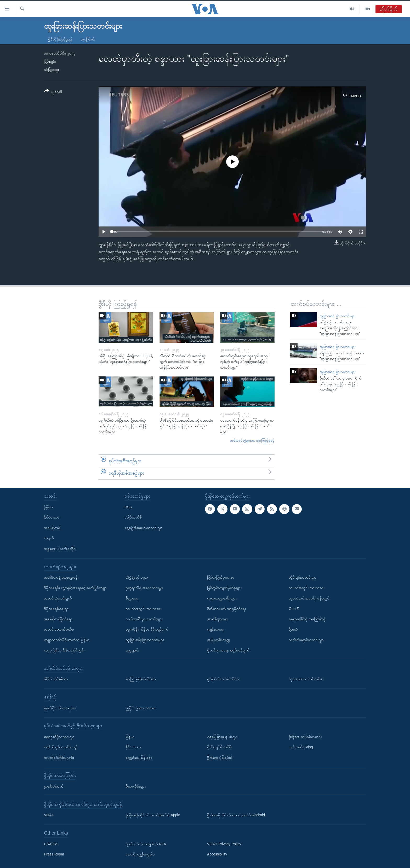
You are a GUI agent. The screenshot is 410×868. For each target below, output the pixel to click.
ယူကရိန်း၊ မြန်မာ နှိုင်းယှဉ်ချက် (147, 629)
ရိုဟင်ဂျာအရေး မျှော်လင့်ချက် (228, 650)
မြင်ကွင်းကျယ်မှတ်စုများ (224, 588)
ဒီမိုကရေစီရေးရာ (56, 608)
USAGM (51, 844)
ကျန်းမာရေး (216, 629)
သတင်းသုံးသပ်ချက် (58, 598)
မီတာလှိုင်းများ (136, 786)
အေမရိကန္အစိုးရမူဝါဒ (140, 854)
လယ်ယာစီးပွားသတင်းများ (144, 619)
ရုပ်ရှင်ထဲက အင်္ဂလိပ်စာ (224, 679)
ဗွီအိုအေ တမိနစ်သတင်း (305, 737)
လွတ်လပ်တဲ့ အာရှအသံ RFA (146, 844)
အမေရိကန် (52, 528)
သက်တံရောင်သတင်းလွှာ (306, 640)
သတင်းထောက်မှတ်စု (59, 629)
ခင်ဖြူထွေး (51, 69)
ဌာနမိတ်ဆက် (54, 786)
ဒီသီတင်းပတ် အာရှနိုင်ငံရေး (226, 608)
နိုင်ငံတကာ (52, 517)
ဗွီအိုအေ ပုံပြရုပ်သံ (220, 757)
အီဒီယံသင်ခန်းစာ (56, 679)
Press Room (54, 854)
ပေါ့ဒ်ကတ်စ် (133, 517)
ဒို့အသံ (293, 629)
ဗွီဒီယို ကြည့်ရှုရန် (60, 39)
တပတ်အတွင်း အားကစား (143, 608)
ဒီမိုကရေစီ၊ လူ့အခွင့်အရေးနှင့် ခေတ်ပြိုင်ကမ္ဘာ (75, 588)
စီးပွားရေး (132, 598)
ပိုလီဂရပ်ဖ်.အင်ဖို (219, 747)
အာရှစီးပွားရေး (218, 619)
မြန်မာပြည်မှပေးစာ (221, 577)
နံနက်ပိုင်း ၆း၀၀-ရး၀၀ (60, 708)
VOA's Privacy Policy (224, 844)
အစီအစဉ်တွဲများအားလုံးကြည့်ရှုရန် (252, 441)
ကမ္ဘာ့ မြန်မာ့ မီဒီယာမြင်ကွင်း (64, 650)
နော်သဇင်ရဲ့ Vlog (301, 747)
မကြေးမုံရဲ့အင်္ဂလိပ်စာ (141, 679)
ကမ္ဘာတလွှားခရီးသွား (222, 598)
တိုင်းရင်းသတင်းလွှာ (303, 577)
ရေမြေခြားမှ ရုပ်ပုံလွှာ (222, 737)
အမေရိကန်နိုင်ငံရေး (58, 619)
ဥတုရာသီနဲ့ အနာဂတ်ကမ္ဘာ (144, 588)
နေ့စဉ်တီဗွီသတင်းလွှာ (59, 737)
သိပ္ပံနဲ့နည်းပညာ (137, 577)
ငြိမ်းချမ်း (50, 61)
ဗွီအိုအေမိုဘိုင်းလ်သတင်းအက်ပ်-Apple (153, 815)
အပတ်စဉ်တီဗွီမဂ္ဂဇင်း (59, 757)
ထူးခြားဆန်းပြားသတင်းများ (338, 316)
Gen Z (294, 608)
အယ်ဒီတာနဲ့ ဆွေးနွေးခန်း (61, 577)
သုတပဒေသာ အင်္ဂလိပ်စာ (306, 679)
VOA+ (49, 815)
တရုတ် (49, 538)
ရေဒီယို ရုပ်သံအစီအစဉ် (61, 747)
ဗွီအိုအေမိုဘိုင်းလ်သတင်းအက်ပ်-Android (236, 815)
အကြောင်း (88, 39)
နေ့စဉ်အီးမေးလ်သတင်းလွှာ (144, 528)
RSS (128, 507)
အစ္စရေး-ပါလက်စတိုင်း (60, 549)
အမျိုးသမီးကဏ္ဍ (219, 640)
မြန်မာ (48, 507)
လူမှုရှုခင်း (132, 650)
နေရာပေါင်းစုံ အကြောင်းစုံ (307, 619)
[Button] (53, 92)
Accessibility (217, 854)
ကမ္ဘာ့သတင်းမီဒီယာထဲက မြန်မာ (67, 640)
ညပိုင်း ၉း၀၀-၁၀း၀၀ (140, 708)
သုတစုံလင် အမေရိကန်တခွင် (309, 598)
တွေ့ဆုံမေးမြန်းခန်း (139, 757)
